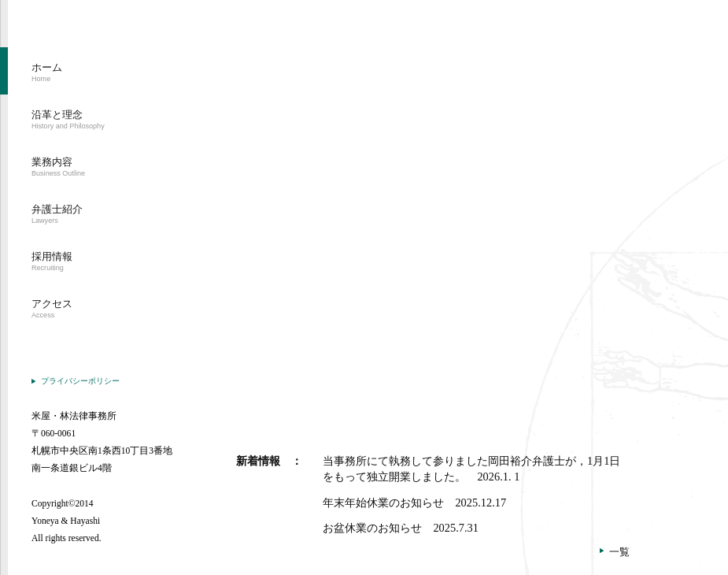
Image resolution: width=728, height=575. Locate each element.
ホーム (47, 72)
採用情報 (52, 261)
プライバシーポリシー (80, 381)
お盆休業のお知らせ (401, 528)
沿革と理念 (68, 119)
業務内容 (58, 167)
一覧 (619, 552)
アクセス (52, 308)
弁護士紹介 (57, 214)
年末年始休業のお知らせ (414, 503)
